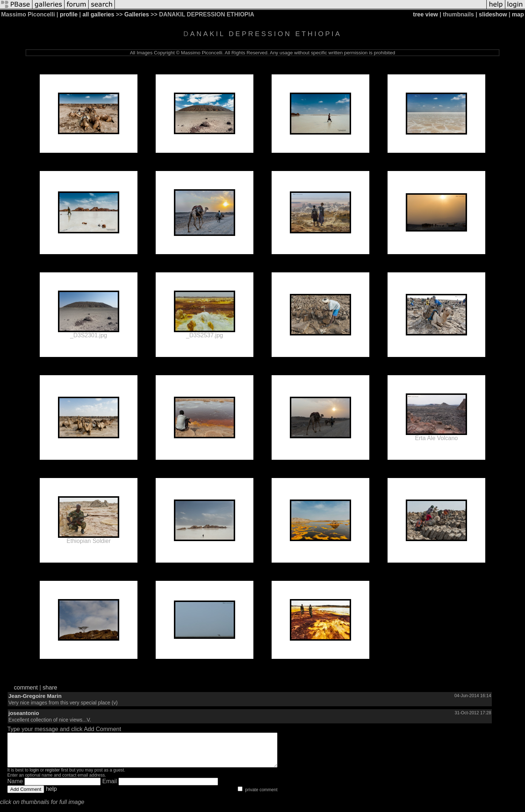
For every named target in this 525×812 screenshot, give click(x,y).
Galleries (137, 14)
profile (69, 14)
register (52, 777)
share (50, 687)
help (51, 795)
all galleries (98, 14)
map (518, 14)
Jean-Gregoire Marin (35, 696)
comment (26, 687)
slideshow (493, 14)
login (34, 777)
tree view (425, 14)
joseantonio (24, 713)
